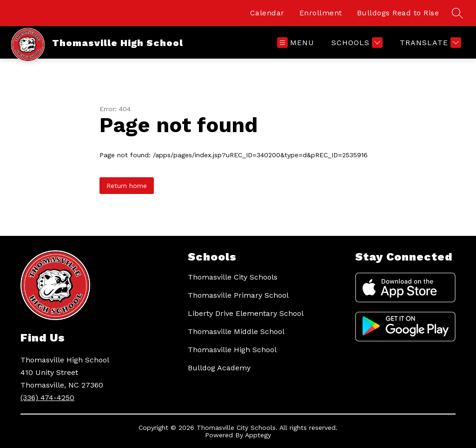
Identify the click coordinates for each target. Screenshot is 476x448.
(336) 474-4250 (47, 398)
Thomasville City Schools (233, 277)
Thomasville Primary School (238, 295)
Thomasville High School (232, 350)
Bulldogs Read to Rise (398, 13)
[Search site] (457, 13)
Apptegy (258, 435)
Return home (127, 186)
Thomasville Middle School (236, 331)
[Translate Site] (429, 43)
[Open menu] (296, 43)
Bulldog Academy (219, 368)
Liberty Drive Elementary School (246, 313)
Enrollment (321, 13)
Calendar (267, 13)
